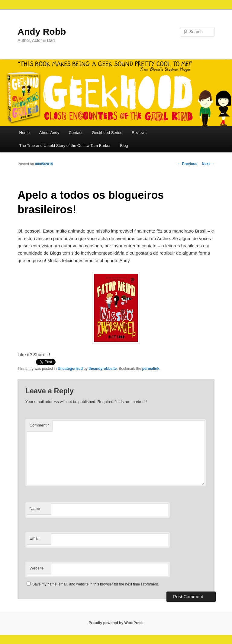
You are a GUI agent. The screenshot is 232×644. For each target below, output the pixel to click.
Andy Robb (42, 32)
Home (25, 133)
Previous (187, 164)
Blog (124, 146)
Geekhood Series (107, 133)
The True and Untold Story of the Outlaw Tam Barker (65, 146)
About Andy (49, 133)
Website (37, 568)
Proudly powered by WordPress (116, 623)
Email (35, 538)
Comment (39, 425)
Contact (76, 133)
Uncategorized (70, 369)
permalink (151, 369)
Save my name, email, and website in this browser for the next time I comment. (96, 584)
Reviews (139, 133)
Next (208, 164)
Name (35, 508)
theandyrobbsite (103, 369)
